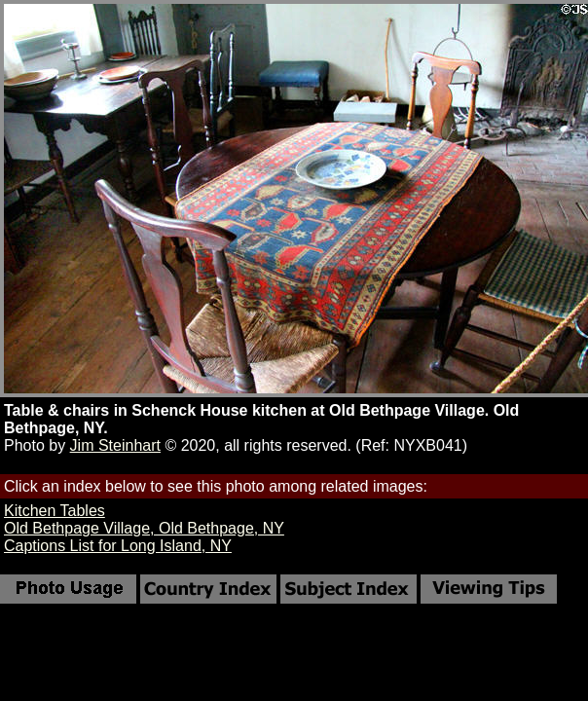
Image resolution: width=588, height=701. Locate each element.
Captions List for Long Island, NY (118, 546)
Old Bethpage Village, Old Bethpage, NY (144, 528)
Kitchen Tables (55, 511)
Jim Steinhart (115, 445)
